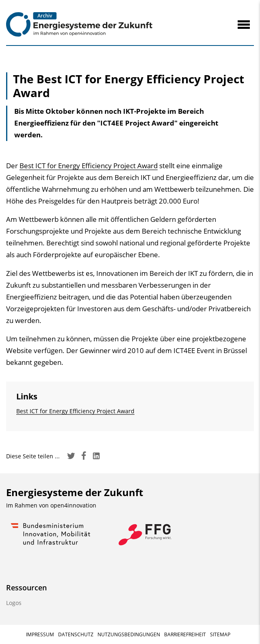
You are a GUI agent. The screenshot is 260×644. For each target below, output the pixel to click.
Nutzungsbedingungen (129, 634)
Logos (14, 603)
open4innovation (73, 505)
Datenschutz (76, 634)
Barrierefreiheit (185, 634)
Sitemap (220, 634)
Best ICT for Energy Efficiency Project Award (89, 166)
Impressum (40, 634)
